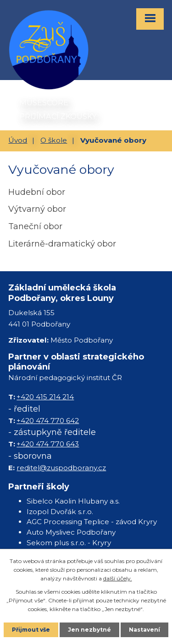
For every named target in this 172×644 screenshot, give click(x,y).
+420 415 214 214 (45, 397)
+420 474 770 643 (48, 444)
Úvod (18, 140)
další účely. (118, 578)
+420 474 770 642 (48, 421)
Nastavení (144, 630)
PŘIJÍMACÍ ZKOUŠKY (58, 116)
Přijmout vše (31, 630)
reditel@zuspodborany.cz (61, 468)
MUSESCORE (44, 102)
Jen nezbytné (89, 630)
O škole (54, 140)
